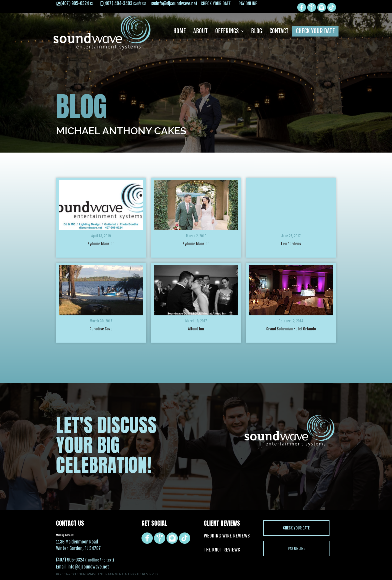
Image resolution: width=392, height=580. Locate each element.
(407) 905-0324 (70, 560)
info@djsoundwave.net (88, 567)
